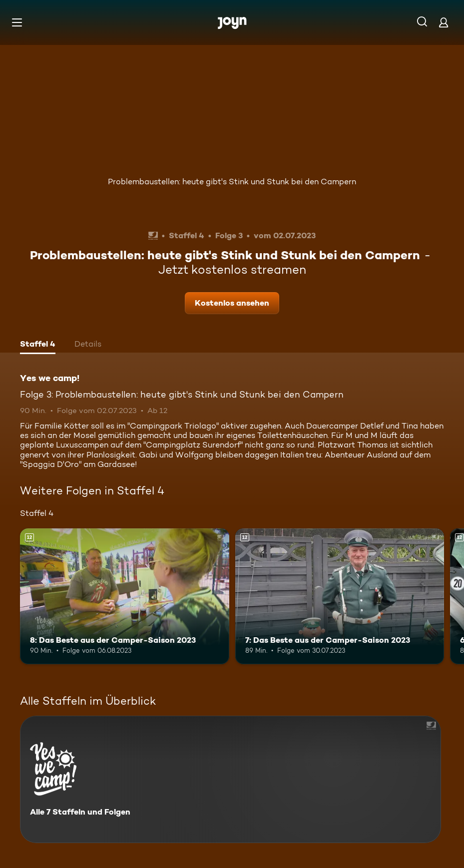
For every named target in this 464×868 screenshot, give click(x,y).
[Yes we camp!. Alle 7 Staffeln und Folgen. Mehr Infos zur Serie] (231, 779)
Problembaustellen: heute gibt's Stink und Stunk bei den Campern (232, 182)
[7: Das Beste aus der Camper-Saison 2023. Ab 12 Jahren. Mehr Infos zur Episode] (340, 596)
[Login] (444, 22)
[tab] (38, 345)
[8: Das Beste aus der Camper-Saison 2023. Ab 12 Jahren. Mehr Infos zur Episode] (125, 596)
